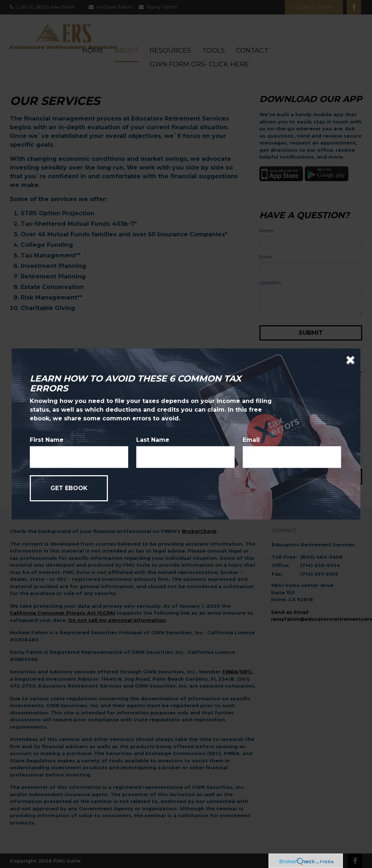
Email (251, 440)
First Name (47, 440)
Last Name (153, 440)
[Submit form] (69, 488)
